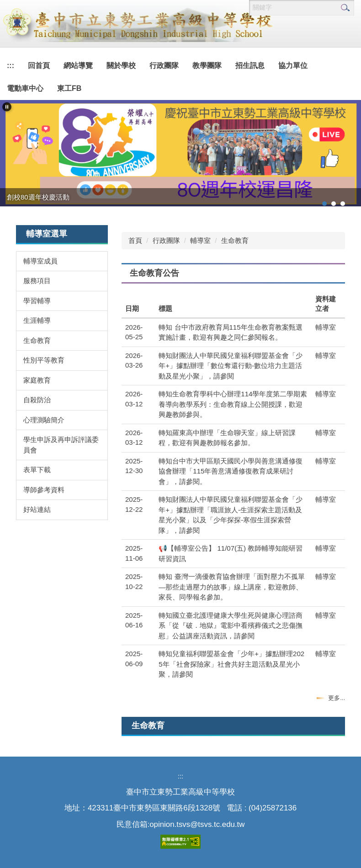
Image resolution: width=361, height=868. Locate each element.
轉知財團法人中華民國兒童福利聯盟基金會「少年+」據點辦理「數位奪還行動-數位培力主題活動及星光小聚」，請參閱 (231, 366)
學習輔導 (37, 301)
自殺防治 (37, 400)
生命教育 (37, 340)
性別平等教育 (44, 360)
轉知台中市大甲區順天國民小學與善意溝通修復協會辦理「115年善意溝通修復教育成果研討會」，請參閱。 (231, 471)
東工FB (69, 88)
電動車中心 (25, 88)
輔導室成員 (40, 261)
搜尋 (345, 8)
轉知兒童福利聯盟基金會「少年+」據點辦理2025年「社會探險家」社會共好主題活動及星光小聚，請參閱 (231, 664)
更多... (337, 698)
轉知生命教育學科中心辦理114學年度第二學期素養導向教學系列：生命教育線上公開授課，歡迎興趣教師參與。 (233, 404)
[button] (7, 107)
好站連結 (37, 509)
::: (11, 66)
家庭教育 (37, 380)
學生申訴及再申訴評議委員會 (61, 445)
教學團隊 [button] (207, 66)
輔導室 (200, 240)
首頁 (135, 240)
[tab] (324, 204)
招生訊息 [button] (250, 66)
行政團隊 (166, 240)
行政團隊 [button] (164, 66)
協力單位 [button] (293, 66)
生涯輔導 (37, 320)
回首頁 (39, 66)
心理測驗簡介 (44, 420)
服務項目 (37, 281)
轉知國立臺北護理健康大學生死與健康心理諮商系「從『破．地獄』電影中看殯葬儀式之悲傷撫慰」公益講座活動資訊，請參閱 (231, 626)
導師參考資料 (44, 490)
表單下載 (37, 470)
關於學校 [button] (121, 66)
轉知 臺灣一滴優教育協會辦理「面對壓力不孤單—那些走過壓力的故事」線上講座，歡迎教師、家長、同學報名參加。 (231, 587)
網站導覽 (78, 66)
